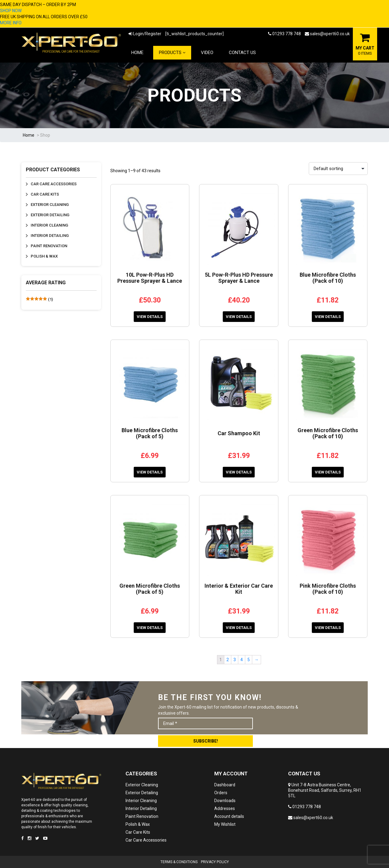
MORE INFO (11, 23)
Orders (221, 793)
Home (137, 53)
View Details (150, 317)
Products (172, 53)
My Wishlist (225, 824)
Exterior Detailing (50, 215)
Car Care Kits (45, 194)
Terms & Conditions (179, 862)
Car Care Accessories (54, 184)
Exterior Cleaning (50, 205)
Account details (229, 816)
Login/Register (145, 34)
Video (207, 53)
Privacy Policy (215, 862)
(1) (39, 299)
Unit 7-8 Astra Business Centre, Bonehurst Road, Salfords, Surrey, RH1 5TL (325, 790)
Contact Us (242, 53)
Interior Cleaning (49, 225)
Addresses (225, 808)
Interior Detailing (50, 236)
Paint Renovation (49, 246)
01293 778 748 (284, 34)
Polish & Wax (44, 256)
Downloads (225, 801)
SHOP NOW (11, 11)
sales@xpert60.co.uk (327, 34)
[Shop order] (338, 169)
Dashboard (225, 785)
